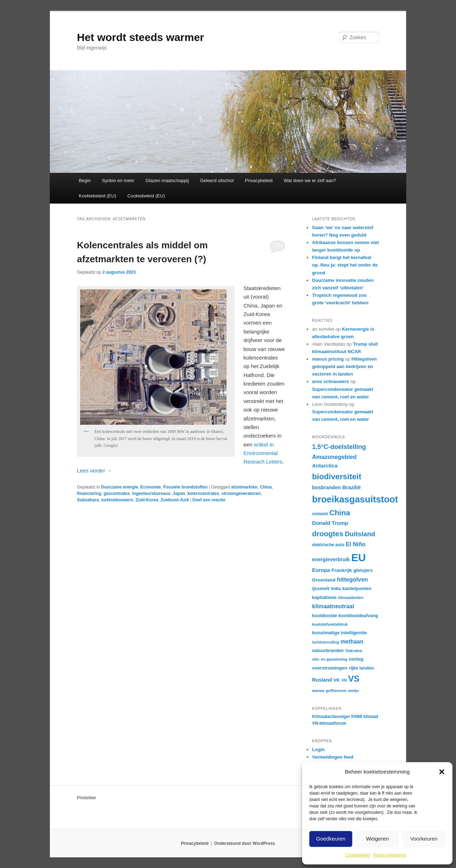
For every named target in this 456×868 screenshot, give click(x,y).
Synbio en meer (118, 180)
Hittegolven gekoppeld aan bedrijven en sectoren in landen (344, 366)
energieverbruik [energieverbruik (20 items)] (331, 559)
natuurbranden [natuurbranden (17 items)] (328, 651)
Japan (179, 494)
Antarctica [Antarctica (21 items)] (325, 466)
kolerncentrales (203, 494)
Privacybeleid (259, 180)
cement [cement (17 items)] (320, 514)
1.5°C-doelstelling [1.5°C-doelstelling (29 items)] (339, 447)
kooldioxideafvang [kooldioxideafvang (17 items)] (358, 616)
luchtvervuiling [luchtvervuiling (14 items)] (326, 642)
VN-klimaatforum (329, 723)
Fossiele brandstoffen (185, 487)
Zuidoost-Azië (175, 500)
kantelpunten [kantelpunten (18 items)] (357, 588)
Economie (151, 487)
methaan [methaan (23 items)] (352, 642)
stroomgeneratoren (241, 494)
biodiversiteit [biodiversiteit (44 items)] (337, 477)
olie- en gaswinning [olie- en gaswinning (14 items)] (330, 659)
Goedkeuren (331, 839)
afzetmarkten (244, 487)
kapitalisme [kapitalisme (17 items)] (324, 598)
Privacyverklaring (390, 855)
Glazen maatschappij (167, 180)
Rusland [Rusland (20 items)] (322, 680)
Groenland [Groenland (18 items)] (324, 580)
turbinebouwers (117, 500)
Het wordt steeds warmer (141, 37)
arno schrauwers (331, 381)
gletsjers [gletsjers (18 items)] (363, 570)
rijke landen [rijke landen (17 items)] (361, 668)
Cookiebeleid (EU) (146, 196)
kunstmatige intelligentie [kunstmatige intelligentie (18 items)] (340, 633)
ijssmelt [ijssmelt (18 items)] (321, 588)
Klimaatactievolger (331, 717)
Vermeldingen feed (333, 757)
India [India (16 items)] (336, 589)
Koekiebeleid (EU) (97, 196)
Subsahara (88, 500)
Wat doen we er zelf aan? (310, 180)
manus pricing (328, 359)
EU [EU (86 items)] (359, 557)
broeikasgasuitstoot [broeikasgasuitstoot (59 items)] (355, 499)
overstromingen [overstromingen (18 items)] (330, 668)
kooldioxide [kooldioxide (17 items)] (325, 616)
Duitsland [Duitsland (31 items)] (360, 534)
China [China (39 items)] (340, 513)
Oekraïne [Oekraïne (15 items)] (354, 651)
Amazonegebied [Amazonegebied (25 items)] (334, 457)
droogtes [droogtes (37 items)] (328, 534)
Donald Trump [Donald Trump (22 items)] (330, 523)
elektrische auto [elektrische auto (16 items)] (328, 545)
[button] (442, 772)
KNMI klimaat (365, 717)
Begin (85, 180)
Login (318, 750)
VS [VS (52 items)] (354, 679)
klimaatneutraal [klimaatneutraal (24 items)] (333, 606)
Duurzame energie (119, 487)
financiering (89, 494)
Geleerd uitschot (217, 180)
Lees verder (94, 471)
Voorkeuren (424, 839)
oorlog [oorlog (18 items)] (356, 659)
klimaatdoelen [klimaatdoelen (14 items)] (351, 598)
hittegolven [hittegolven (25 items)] (353, 579)
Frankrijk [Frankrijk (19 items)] (342, 570)
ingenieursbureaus (151, 494)
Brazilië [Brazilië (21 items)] (352, 487)
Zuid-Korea (147, 500)
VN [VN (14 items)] (344, 680)
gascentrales (117, 494)
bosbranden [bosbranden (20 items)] (327, 487)
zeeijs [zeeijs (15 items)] (353, 691)
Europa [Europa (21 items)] (321, 570)
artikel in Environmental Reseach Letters (263, 453)
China (266, 487)
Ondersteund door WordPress (245, 843)
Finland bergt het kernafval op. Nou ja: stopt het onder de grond (345, 265)
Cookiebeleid (357, 855)
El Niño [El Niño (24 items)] (356, 544)
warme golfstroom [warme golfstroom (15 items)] (329, 691)
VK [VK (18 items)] (337, 680)
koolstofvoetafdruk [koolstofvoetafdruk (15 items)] (330, 624)
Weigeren (377, 839)
